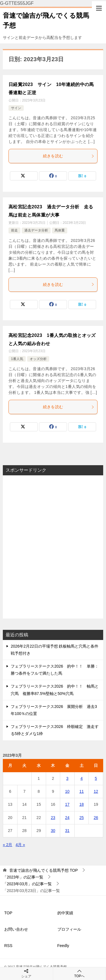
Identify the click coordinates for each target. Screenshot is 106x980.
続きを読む (69, 156)
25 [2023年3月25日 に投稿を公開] (82, 818)
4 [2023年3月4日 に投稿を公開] (82, 778)
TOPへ (80, 973)
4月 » (20, 845)
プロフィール (69, 929)
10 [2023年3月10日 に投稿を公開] (67, 791)
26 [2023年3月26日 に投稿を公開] (96, 818)
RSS (8, 946)
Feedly (63, 946)
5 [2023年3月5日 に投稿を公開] (96, 778)
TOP (44, 870)
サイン (16, 108)
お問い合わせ (16, 929)
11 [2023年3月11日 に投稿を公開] (82, 791)
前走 (14, 230)
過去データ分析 (36, 230)
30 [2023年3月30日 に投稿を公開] (53, 831)
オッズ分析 (38, 359)
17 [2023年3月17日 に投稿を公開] (67, 804)
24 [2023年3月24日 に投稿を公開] (67, 818)
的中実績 (65, 913)
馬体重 (60, 230)
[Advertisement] (53, 547)
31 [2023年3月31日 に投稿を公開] (67, 831)
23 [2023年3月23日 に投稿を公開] (53, 818)
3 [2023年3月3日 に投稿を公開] (67, 778)
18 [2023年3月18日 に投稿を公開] (82, 804)
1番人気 (17, 359)
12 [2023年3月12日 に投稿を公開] (96, 791)
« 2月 (7, 845)
